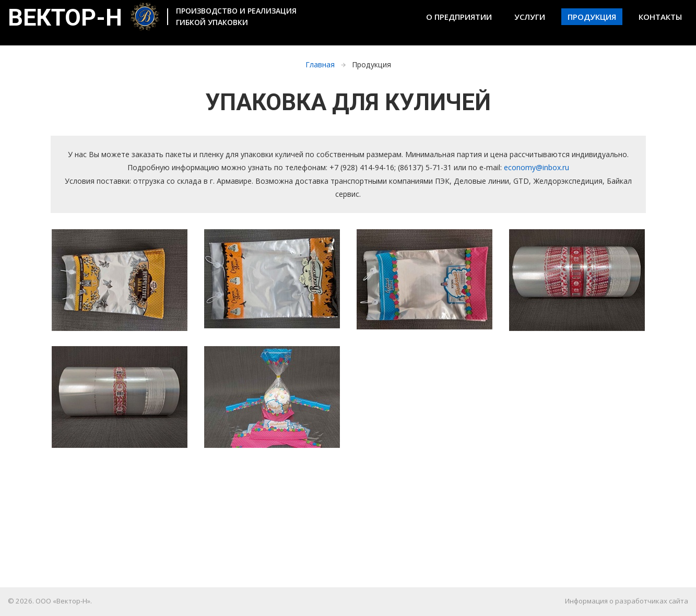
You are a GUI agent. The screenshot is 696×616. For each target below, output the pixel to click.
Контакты (660, 17)
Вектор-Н (84, 20)
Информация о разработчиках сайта (627, 601)
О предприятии (459, 17)
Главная (320, 64)
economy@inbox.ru (536, 167)
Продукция (592, 17)
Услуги (530, 17)
